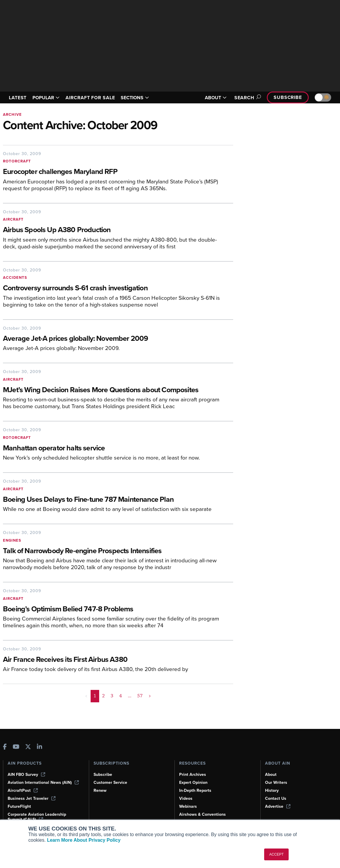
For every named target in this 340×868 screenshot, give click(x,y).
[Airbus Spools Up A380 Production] (114, 230)
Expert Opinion (193, 782)
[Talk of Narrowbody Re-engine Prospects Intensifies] (114, 551)
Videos (186, 798)
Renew (100, 790)
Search (247, 98)
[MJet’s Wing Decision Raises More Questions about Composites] (114, 390)
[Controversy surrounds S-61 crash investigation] (118, 288)
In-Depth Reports (195, 790)
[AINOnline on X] (28, 747)
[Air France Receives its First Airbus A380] (118, 660)
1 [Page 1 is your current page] (95, 696)
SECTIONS (135, 98)
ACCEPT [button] (276, 854)
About (271, 775)
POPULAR (46, 98)
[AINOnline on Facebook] (5, 747)
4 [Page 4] (121, 696)
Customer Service (110, 782)
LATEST (18, 98)
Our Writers (276, 782)
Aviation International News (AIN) (43, 782)
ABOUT (216, 98)
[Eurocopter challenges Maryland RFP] (118, 172)
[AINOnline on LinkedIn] (40, 747)
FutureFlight (19, 806)
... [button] (130, 696)
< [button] (86, 696)
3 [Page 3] (112, 696)
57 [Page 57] (140, 696)
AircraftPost (23, 790)
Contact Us (276, 798)
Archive (12, 114)
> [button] (150, 696)
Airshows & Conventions (202, 814)
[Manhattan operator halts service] (118, 448)
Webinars (188, 806)
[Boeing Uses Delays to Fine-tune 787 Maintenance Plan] (114, 500)
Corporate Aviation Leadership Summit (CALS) (37, 817)
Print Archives (193, 775)
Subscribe (288, 97)
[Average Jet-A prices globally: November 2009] (118, 339)
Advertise (278, 806)
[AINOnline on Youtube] (16, 747)
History (272, 790)
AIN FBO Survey (26, 775)
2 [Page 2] (103, 696)
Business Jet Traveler (32, 798)
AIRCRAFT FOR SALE (90, 98)
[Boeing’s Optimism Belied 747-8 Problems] (114, 609)
